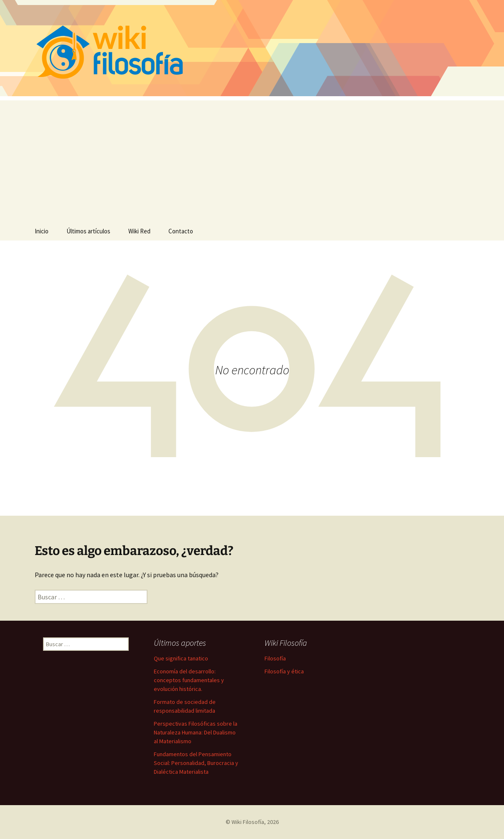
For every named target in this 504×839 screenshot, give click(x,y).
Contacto (181, 231)
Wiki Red (139, 231)
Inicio (42, 231)
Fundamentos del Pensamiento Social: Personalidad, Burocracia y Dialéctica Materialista (196, 763)
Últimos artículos (88, 231)
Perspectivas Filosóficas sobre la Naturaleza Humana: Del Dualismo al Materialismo (196, 732)
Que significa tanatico (181, 658)
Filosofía (275, 658)
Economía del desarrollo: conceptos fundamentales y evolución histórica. (189, 680)
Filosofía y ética (284, 671)
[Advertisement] (252, 159)
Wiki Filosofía (248, 822)
